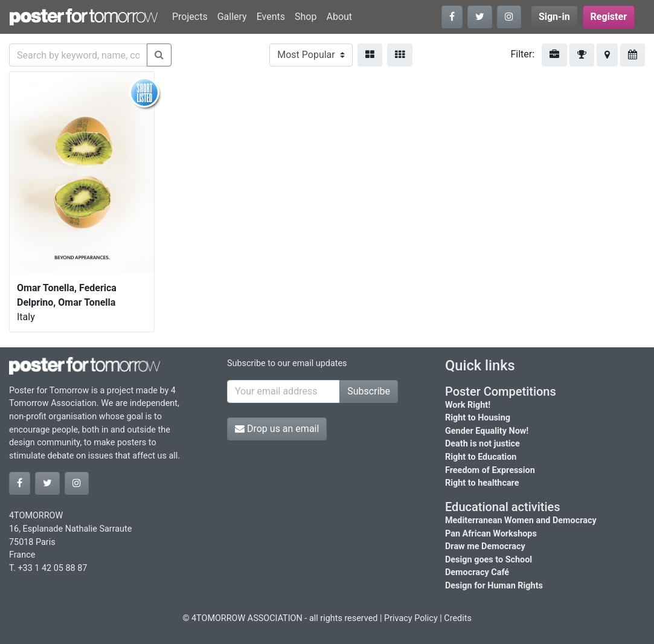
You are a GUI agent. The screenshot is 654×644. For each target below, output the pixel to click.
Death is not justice (482, 444)
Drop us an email (277, 429)
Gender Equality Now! (487, 431)
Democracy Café (477, 572)
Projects (190, 17)
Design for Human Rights (494, 586)
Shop (306, 17)
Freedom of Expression (490, 470)
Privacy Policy (411, 618)
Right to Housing (478, 418)
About (339, 17)
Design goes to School (489, 560)
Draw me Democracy (485, 546)
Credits (458, 618)
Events (271, 17)
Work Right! (468, 405)
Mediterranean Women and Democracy (521, 520)
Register (609, 17)
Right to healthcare (482, 483)
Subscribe (369, 391)
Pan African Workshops (491, 534)
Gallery (232, 17)
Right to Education (481, 457)
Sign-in (554, 17)
